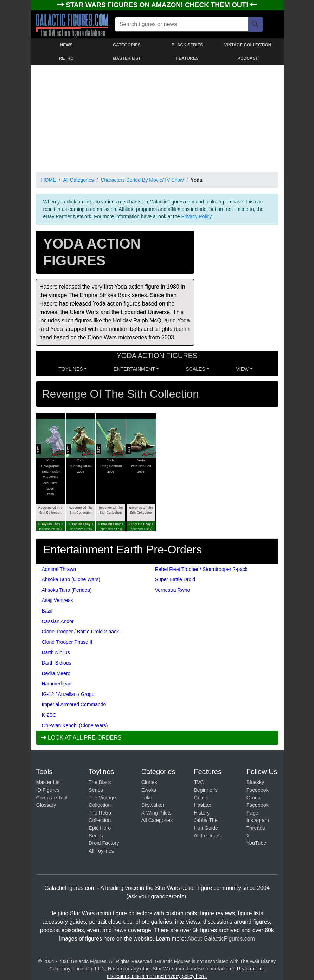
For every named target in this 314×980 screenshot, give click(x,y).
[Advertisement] (157, 117)
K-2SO (49, 715)
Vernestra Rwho (173, 590)
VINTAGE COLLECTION (248, 45)
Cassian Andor (58, 621)
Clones (149, 782)
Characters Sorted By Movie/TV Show (142, 180)
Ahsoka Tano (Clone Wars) (71, 579)
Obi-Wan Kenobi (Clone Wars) (75, 725)
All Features (207, 836)
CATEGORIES (127, 45)
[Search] (255, 24)
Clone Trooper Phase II (67, 642)
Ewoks (149, 790)
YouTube (257, 843)
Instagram (258, 820)
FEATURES (187, 58)
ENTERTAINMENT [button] (134, 369)
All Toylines (101, 851)
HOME (49, 180)
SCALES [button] (195, 369)
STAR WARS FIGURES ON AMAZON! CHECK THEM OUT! (158, 5)
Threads (256, 828)
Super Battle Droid (175, 579)
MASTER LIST (127, 58)
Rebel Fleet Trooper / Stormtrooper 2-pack (201, 569)
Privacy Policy (196, 216)
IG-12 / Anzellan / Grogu (68, 694)
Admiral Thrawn (59, 569)
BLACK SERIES (187, 45)
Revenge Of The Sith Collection (50, 510)
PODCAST (248, 58)
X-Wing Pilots (156, 813)
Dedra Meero (56, 673)
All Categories (78, 180)
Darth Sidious (57, 663)
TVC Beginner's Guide (206, 790)
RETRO (66, 58)
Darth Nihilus (56, 652)
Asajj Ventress (57, 600)
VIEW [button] (242, 369)
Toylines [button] (71, 369)
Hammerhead (57, 684)
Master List (49, 782)
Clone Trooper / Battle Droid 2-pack (80, 632)
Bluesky (255, 782)
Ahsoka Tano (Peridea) (67, 590)
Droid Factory (104, 843)
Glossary (46, 805)
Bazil (47, 611)
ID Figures (48, 790)
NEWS (66, 45)
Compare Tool (52, 798)
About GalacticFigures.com (221, 939)
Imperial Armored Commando (74, 704)
